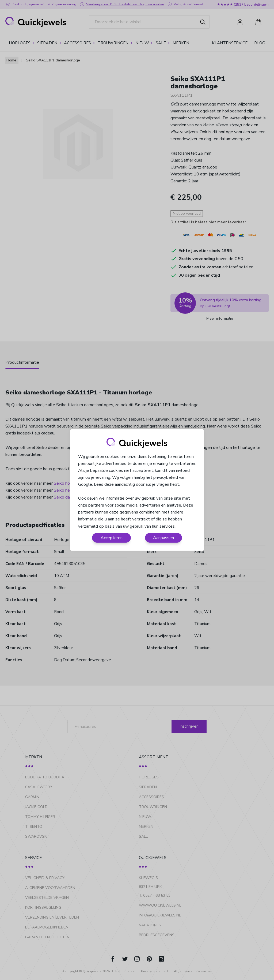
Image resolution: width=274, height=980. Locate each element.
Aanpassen (163, 538)
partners (86, 512)
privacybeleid (166, 477)
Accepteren (112, 538)
